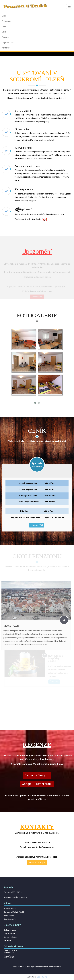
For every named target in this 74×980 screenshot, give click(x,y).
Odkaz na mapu (10, 930)
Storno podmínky (11, 937)
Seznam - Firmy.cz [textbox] (37, 775)
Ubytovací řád (37, 525)
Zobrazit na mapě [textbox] (37, 863)
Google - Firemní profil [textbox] (37, 784)
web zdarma (42, 977)
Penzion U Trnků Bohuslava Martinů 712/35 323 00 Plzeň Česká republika (14, 914)
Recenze (7, 940)
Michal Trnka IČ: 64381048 (9, 957)
